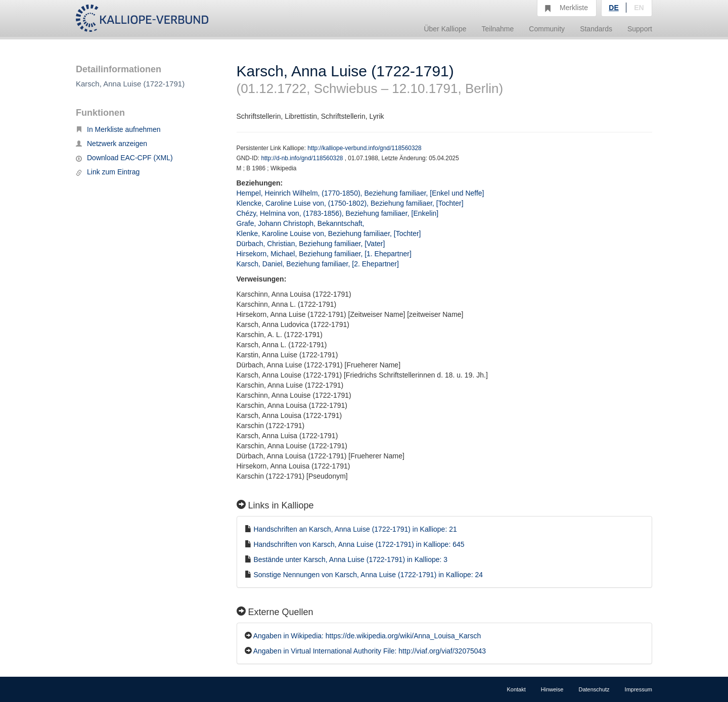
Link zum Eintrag (108, 172)
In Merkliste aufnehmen (118, 129)
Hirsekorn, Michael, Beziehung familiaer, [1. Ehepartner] (324, 254)
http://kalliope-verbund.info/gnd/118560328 (364, 148)
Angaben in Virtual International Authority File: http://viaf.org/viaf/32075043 (370, 651)
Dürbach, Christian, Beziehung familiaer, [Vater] (311, 244)
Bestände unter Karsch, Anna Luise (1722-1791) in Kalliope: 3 (350, 559)
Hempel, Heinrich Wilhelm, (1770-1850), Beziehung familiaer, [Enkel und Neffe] (360, 193)
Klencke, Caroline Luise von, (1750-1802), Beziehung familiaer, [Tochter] (350, 203)
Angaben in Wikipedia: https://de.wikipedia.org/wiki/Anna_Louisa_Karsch (367, 636)
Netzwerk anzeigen (111, 144)
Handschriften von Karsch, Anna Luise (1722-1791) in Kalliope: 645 (359, 544)
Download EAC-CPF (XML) (124, 158)
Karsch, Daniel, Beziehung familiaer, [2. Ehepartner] (318, 264)
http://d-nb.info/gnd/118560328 (303, 158)
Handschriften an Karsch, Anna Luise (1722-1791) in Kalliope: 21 (355, 529)
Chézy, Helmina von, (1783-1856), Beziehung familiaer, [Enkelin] (338, 213)
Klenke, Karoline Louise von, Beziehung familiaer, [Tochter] (329, 233)
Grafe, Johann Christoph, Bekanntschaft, (302, 223)
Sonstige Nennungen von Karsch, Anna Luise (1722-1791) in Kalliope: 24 (368, 575)
